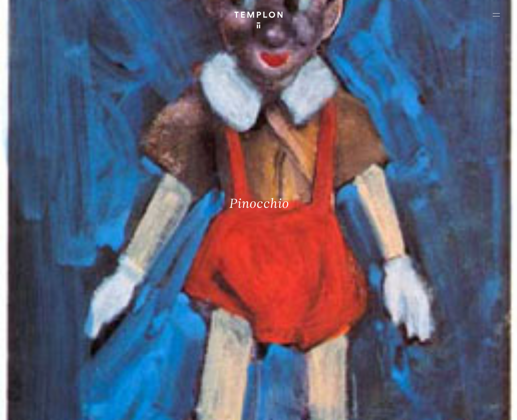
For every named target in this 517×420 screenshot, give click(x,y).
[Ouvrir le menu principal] (496, 15)
